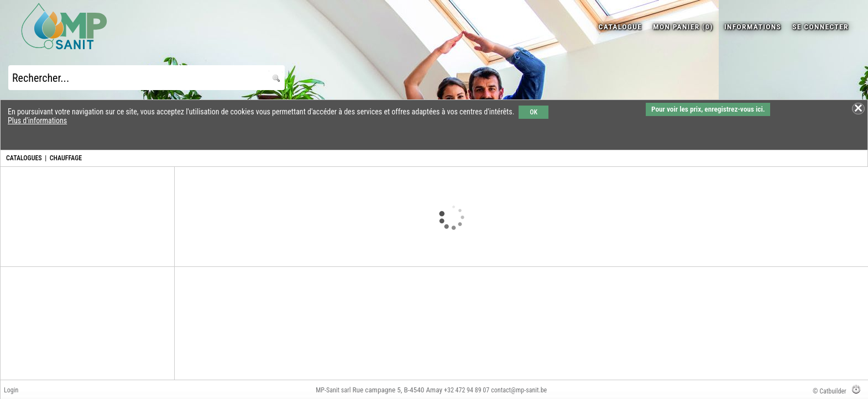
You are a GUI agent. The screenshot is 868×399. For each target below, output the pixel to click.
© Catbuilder (830, 391)
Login (11, 390)
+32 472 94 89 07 (467, 390)
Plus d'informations (37, 120)
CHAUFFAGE (66, 158)
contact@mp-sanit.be (519, 390)
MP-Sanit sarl (333, 390)
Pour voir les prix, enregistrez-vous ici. (708, 109)
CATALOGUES (24, 158)
